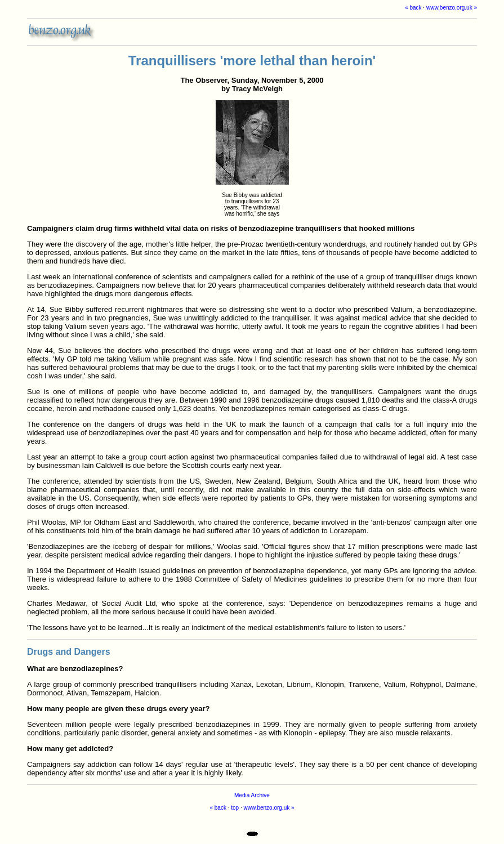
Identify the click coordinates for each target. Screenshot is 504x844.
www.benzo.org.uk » (452, 8)
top (235, 808)
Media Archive (252, 795)
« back (413, 8)
